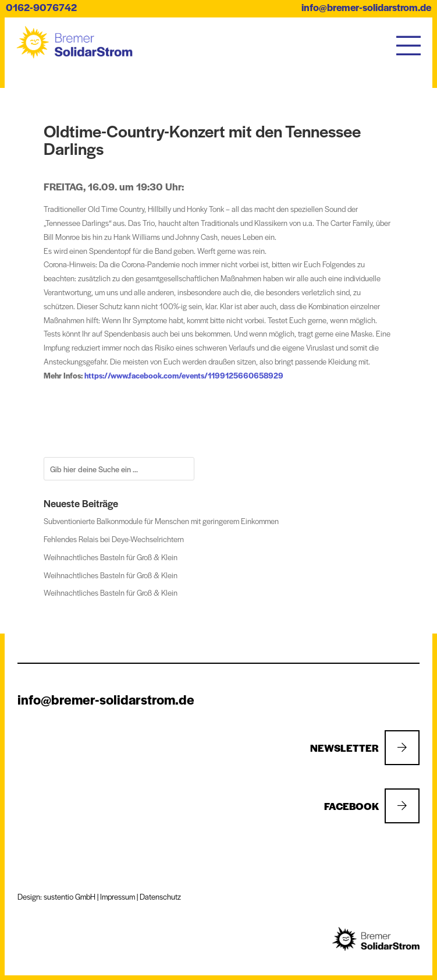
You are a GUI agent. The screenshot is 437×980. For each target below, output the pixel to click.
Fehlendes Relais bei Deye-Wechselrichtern (114, 539)
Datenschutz (160, 896)
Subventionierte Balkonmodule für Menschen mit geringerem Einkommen (161, 521)
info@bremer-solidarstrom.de (366, 7)
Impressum (118, 896)
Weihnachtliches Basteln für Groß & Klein (111, 557)
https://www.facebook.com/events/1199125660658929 (184, 375)
